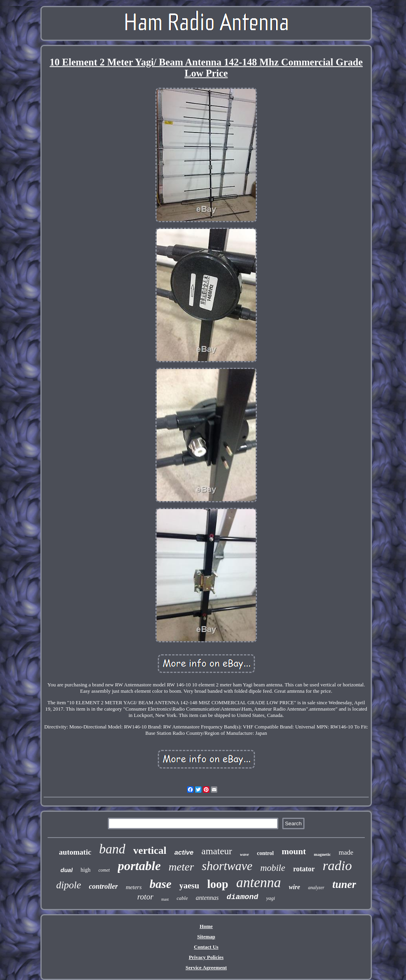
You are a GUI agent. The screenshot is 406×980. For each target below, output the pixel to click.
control (265, 853)
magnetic (323, 854)
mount (294, 851)
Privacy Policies (206, 957)
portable (139, 866)
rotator (304, 869)
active (184, 852)
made (346, 852)
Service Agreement (206, 968)
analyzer (316, 888)
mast (165, 899)
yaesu (189, 886)
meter (181, 867)
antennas (207, 898)
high (85, 870)
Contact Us (206, 947)
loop (217, 884)
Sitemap (206, 937)
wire (294, 887)
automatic (75, 852)
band (112, 849)
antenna (259, 883)
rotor (145, 897)
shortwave (227, 866)
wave (244, 854)
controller (103, 886)
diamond (243, 897)
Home (206, 926)
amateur (217, 851)
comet (104, 870)
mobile (273, 868)
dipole (69, 885)
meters (134, 887)
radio (337, 866)
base (160, 884)
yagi (270, 898)
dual (67, 870)
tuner (344, 884)
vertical (150, 850)
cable (182, 898)
